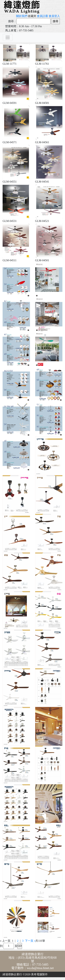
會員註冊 (42, 16)
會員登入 (54, 16)
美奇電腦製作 (39, 974)
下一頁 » (30, 941)
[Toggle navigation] (8, 37)
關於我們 (22, 16)
